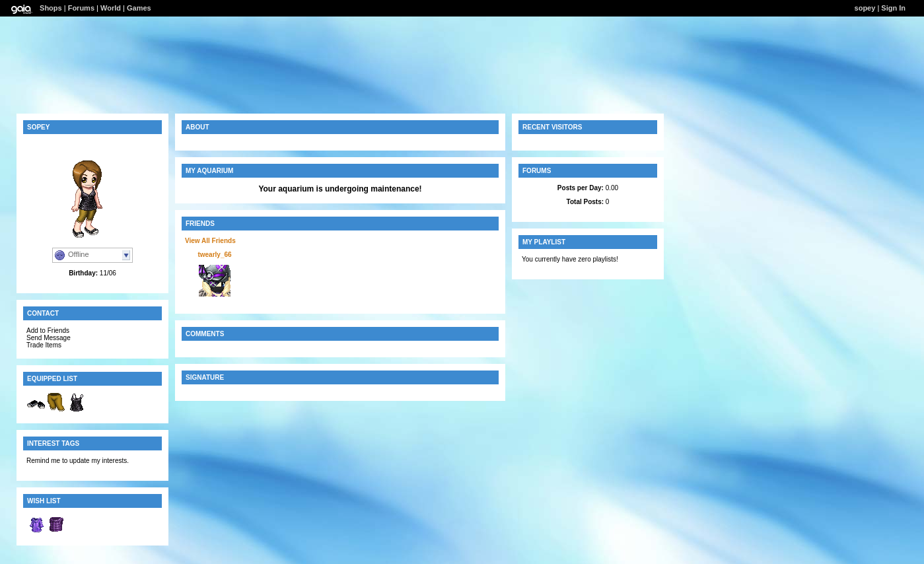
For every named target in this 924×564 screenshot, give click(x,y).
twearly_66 (214, 255)
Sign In (893, 8)
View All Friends (210, 241)
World (111, 8)
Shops (51, 8)
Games (139, 8)
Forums (81, 8)
